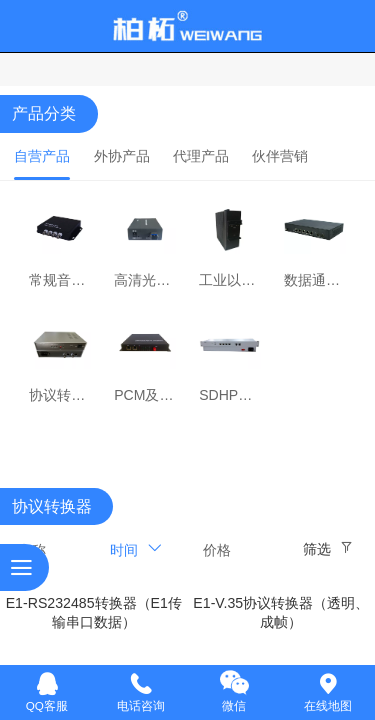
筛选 (317, 549)
